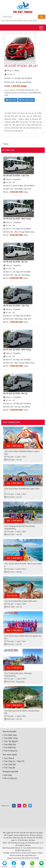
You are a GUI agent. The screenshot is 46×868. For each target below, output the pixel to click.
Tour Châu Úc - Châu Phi (13, 761)
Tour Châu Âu (9, 768)
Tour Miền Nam (10, 735)
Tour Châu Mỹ (9, 764)
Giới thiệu (7, 775)
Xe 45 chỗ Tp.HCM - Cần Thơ (16, 176)
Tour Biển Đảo (9, 748)
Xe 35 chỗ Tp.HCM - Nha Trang (17, 350)
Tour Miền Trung (10, 738)
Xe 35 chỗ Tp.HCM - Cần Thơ (16, 306)
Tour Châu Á (8, 758)
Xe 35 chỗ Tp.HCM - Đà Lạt (15, 393)
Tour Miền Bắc (9, 744)
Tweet (6, 144)
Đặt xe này (11, 100)
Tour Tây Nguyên (10, 741)
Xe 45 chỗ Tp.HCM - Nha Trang (17, 219)
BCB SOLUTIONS (33, 858)
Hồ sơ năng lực (10, 778)
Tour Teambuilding (11, 422)
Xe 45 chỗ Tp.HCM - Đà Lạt (15, 262)
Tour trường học (10, 751)
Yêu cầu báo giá (26, 100)
